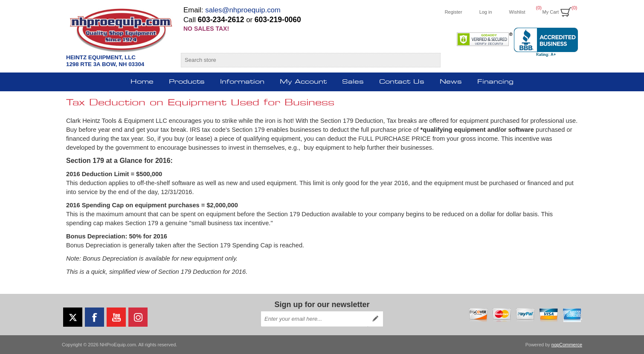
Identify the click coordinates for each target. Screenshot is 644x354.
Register (454, 12)
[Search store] (303, 60)
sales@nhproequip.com (243, 10)
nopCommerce (567, 345)
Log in (486, 12)
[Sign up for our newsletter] (314, 319)
